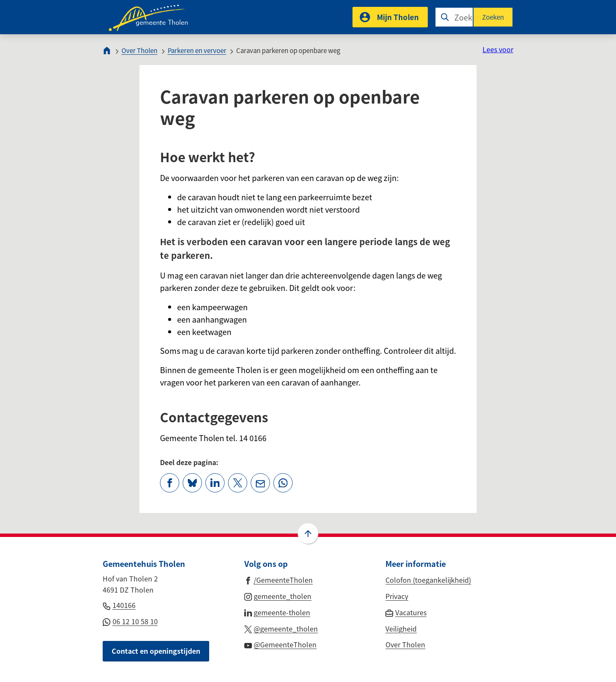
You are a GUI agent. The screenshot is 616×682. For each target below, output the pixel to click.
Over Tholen (139, 50)
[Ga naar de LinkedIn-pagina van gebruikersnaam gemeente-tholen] (277, 612)
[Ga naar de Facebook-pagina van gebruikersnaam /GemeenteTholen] (279, 579)
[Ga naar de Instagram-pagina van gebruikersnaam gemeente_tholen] (278, 596)
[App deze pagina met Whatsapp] (283, 483)
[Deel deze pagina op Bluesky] (192, 483)
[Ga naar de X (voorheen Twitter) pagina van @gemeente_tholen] (281, 628)
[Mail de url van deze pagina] (260, 483)
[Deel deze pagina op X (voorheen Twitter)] (238, 483)
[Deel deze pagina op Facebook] (170, 483)
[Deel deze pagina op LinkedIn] (215, 483)
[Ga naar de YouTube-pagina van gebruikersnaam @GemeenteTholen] (281, 644)
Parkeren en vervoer (197, 50)
